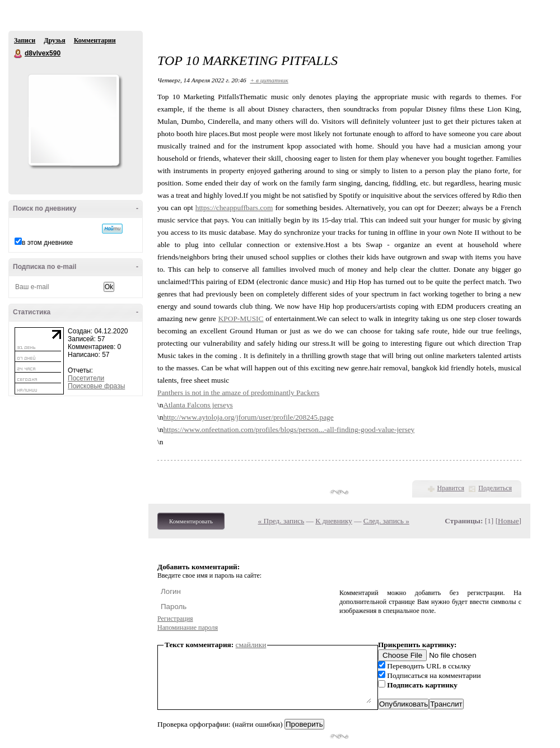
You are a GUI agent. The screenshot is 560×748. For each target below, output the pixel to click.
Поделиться (495, 488)
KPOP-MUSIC (241, 319)
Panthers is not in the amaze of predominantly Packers (238, 392)
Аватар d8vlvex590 (73, 120)
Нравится (451, 488)
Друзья (54, 40)
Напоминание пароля (188, 628)
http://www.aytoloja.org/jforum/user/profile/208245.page (248, 417)
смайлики (251, 645)
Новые (508, 521)
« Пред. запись (281, 521)
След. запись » (386, 521)
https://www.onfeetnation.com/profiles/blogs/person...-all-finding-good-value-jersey (289, 429)
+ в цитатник (269, 80)
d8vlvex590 (18, 54)
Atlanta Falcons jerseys (198, 405)
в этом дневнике (47, 243)
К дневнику (334, 521)
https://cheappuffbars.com (234, 208)
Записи (25, 40)
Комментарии (95, 40)
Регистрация (175, 619)
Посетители (86, 378)
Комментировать (191, 521)
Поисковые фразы (96, 386)
